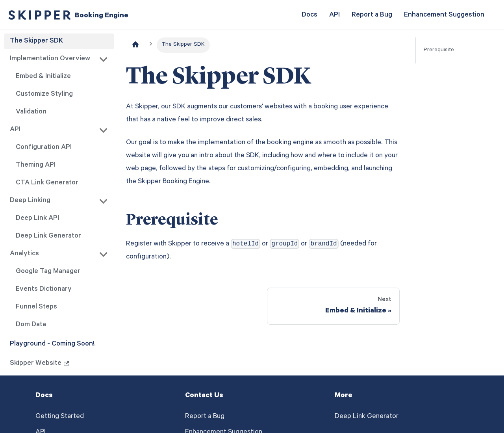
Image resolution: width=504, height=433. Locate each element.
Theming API (36, 165)
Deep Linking (30, 201)
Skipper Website (40, 364)
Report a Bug (372, 15)
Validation (31, 112)
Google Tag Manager (48, 272)
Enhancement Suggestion (444, 15)
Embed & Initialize (43, 77)
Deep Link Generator (48, 236)
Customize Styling (44, 95)
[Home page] (135, 45)
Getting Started (60, 417)
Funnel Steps (36, 307)
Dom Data (31, 325)
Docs (309, 15)
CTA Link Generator (47, 183)
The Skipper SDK (36, 41)
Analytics (24, 254)
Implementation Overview (50, 59)
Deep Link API (37, 219)
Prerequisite (439, 50)
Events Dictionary (44, 290)
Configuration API (44, 148)
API (334, 15)
